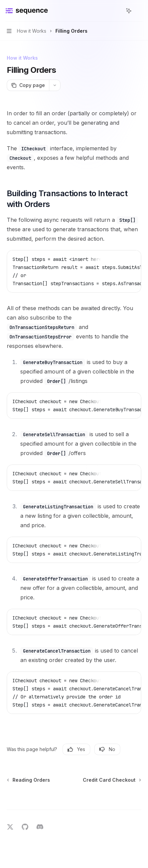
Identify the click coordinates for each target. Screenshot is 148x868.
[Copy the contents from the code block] (120, 259)
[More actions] (139, 11)
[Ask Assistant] (131, 259)
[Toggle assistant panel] (129, 11)
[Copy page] (28, 85)
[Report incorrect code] (109, 259)
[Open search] (116, 11)
